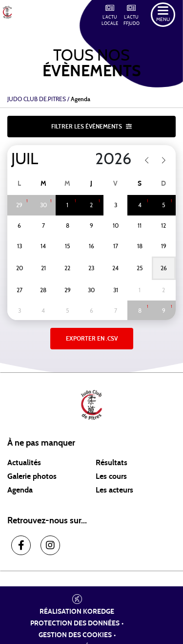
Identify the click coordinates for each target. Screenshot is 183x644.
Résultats (112, 463)
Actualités (24, 463)
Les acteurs (114, 490)
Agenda (20, 490)
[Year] (107, 159)
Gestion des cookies (75, 635)
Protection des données (75, 623)
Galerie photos (32, 476)
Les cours (111, 476)
